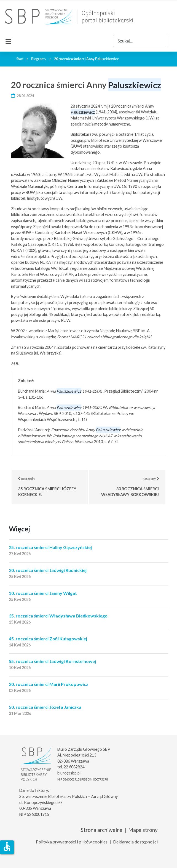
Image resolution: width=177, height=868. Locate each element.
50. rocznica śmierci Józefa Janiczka (45, 707)
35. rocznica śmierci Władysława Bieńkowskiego (58, 616)
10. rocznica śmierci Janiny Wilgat (43, 593)
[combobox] (141, 41)
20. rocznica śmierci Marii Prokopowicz (49, 684)
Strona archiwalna (102, 830)
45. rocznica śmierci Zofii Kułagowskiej (48, 639)
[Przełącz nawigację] (8, 41)
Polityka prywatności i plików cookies (72, 842)
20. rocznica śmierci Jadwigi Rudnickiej (48, 570)
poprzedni (53, 487)
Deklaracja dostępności (135, 842)
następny (134, 487)
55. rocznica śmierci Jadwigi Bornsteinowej (52, 661)
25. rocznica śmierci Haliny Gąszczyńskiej (50, 547)
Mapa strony (143, 830)
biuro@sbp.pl (69, 773)
